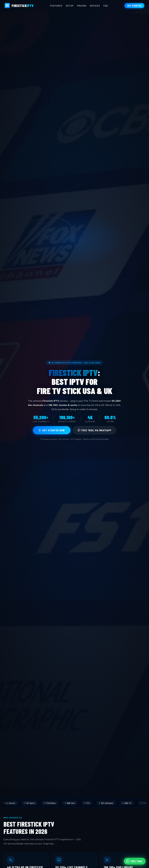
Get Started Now (52, 430)
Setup (70, 6)
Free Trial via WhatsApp (95, 430)
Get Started (134, 6)
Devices (95, 6)
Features (56, 6)
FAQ (106, 6)
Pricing (82, 6)
